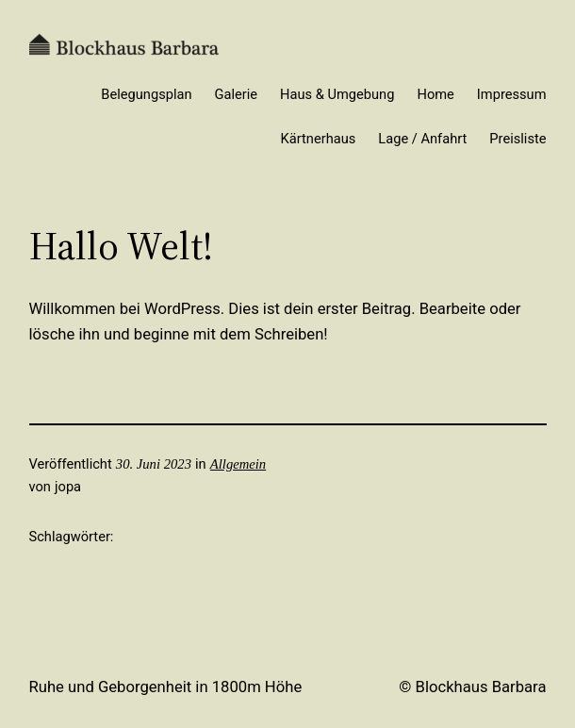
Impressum (512, 94)
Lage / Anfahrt (422, 139)
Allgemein (238, 464)
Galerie (237, 94)
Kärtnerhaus (319, 139)
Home (435, 94)
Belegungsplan (146, 94)
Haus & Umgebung (337, 94)
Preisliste (517, 139)
